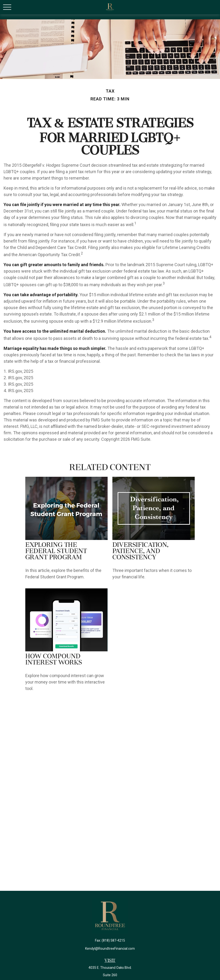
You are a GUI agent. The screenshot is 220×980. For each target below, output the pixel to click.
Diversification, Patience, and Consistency (141, 551)
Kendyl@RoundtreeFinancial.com (110, 949)
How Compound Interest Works (54, 660)
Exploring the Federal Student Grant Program (56, 551)
